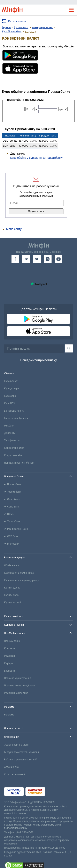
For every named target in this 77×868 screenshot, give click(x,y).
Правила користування (18, 678)
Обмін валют (12, 565)
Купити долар (12, 588)
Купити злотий (13, 603)
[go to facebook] (15, 259)
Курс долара (11, 389)
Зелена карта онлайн (17, 745)
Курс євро (10, 396)
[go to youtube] (59, 259)
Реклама (9, 715)
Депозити (10, 433)
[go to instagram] (48, 259)
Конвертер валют (14, 448)
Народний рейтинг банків (19, 463)
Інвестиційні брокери (16, 418)
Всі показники (17, 21)
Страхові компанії (14, 774)
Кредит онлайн (13, 455)
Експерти (9, 671)
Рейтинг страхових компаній (21, 760)
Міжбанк (9, 426)
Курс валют (11, 381)
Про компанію (12, 641)
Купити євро (11, 595)
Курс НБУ (10, 403)
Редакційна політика (16, 693)
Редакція (9, 656)
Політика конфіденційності (20, 686)
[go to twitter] (37, 259)
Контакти (9, 648)
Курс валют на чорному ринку (21, 580)
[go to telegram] (26, 259)
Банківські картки (14, 411)
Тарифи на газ (12, 440)
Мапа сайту (14, 229)
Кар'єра (9, 663)
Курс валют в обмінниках (19, 573)
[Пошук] (69, 348)
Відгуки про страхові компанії (21, 752)
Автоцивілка (11, 767)
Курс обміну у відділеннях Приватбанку (36, 158)
